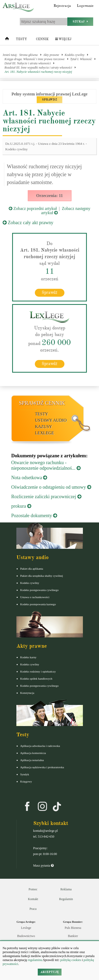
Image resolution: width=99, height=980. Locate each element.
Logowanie (85, 6)
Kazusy (44, 427)
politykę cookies (71, 960)
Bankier (73, 936)
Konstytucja (27, 693)
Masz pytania (43, 866)
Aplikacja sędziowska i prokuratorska (42, 767)
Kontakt (33, 899)
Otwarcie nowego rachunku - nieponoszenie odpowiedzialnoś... (46, 465)
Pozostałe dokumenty (34, 516)
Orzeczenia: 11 (49, 196)
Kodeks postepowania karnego (38, 604)
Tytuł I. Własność (81, 59)
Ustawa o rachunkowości (35, 597)
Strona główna (29, 55)
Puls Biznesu (73, 928)
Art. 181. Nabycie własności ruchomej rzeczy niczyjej (38, 72)
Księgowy (26, 781)
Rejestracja (62, 6)
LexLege (45, 433)
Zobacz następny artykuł (66, 211)
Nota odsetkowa (29, 478)
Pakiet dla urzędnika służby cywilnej (42, 576)
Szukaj (80, 21)
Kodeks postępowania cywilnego (39, 590)
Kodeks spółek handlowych (36, 679)
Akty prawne (51, 55)
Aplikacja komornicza (33, 753)
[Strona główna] (7, 40)
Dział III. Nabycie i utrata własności (28, 63)
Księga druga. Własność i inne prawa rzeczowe (35, 59)
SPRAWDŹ (49, 100)
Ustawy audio (51, 420)
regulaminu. (35, 960)
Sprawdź (49, 292)
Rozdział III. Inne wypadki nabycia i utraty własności (38, 68)
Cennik (42, 39)
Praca (33, 909)
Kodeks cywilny (75, 55)
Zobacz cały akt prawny (28, 223)
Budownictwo (26, 936)
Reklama (66, 889)
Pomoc (33, 889)
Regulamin (66, 899)
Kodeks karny (28, 657)
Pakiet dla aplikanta (32, 569)
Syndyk (25, 774)
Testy (21, 39)
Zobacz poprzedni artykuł (33, 208)
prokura (21, 506)
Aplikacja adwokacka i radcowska (40, 746)
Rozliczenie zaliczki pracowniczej (46, 497)
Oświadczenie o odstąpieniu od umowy (51, 487)
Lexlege (26, 928)
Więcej (63, 39)
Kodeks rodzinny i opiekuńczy (38, 671)
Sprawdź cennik (42, 403)
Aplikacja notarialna (32, 760)
